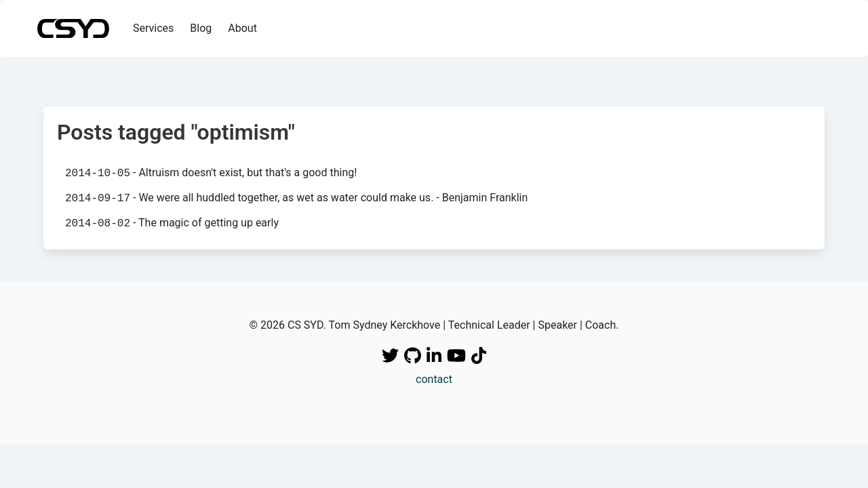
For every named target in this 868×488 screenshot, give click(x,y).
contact (434, 379)
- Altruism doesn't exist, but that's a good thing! (211, 173)
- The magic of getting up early (172, 223)
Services (153, 28)
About (242, 28)
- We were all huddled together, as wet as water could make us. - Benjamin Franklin (296, 198)
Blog (201, 28)
